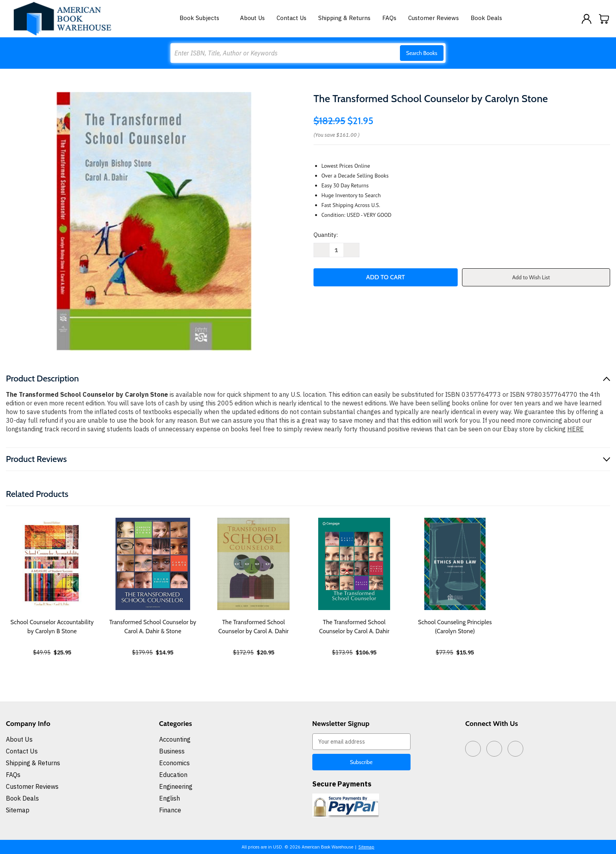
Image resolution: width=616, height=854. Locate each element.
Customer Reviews (434, 18)
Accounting (175, 739)
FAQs (389, 18)
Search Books (422, 53)
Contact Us (291, 18)
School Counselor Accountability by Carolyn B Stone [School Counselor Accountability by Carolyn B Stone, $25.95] (52, 627)
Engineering (176, 786)
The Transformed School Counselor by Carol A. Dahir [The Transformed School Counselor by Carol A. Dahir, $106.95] (354, 627)
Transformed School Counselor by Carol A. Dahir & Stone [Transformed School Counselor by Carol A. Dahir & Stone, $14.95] (153, 627)
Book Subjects (204, 18)
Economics (174, 763)
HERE (576, 429)
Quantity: (326, 235)
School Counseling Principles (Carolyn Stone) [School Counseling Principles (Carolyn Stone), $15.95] (455, 627)
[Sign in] (587, 19)
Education (173, 775)
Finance (170, 810)
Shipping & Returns (344, 18)
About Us (252, 18)
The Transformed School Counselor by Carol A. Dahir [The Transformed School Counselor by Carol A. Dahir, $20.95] (254, 627)
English (170, 798)
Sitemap (18, 810)
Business (172, 751)
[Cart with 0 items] (604, 19)
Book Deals (486, 18)
